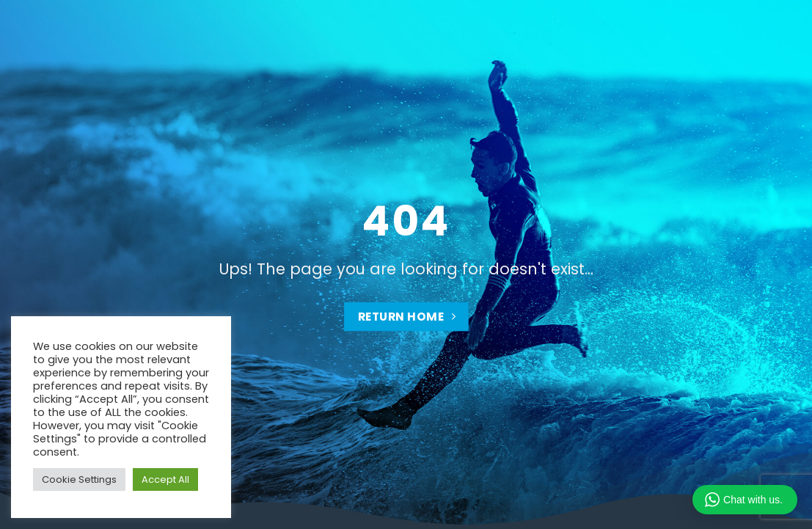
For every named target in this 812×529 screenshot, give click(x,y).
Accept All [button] (165, 479)
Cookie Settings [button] (79, 479)
